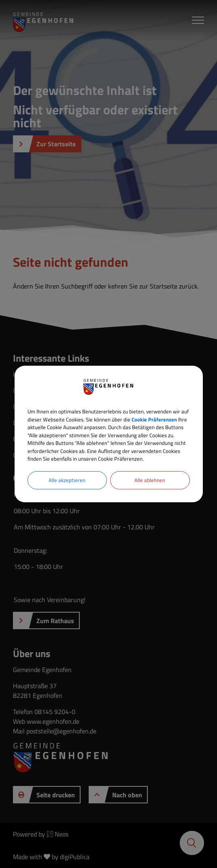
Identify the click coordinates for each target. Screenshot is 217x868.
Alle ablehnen (150, 480)
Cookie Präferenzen (154, 419)
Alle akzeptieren (67, 480)
